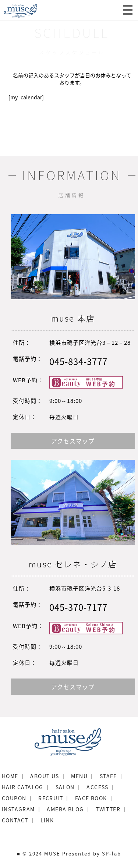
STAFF (108, 776)
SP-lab (112, 853)
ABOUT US (45, 776)
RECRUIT (51, 798)
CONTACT (15, 820)
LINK (47, 820)
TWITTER (108, 809)
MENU (79, 776)
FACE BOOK (91, 798)
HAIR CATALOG (23, 787)
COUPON (14, 798)
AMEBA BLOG (65, 809)
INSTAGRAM (18, 809)
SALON (65, 787)
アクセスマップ (73, 441)
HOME (10, 776)
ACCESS (97, 787)
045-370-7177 (78, 607)
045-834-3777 (78, 361)
